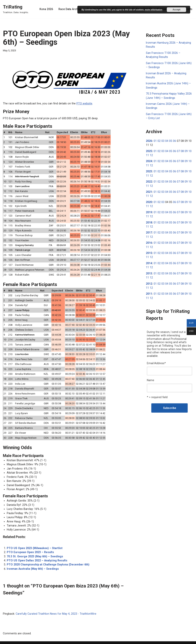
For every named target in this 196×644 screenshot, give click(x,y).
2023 (149, 170)
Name (151, 372)
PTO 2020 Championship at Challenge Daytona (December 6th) (47, 558)
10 (188, 150)
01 (155, 140)
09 (184, 150)
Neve (6, 640)
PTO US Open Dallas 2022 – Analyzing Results (36, 553)
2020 (149, 200)
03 (162, 140)
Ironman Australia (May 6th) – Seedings (32, 562)
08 (181, 150)
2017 (149, 230)
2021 (149, 190)
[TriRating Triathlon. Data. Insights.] (16, 9)
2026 (149, 140)
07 (177, 150)
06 (173, 140)
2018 (149, 220)
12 (151, 154)
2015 (149, 250)
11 (147, 154)
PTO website (81, 103)
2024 (149, 160)
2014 (149, 260)
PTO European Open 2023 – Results (29, 545)
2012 (149, 280)
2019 (149, 210)
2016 (149, 240)
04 (166, 140)
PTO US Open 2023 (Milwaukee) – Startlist (34, 541)
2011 (149, 290)
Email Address (156, 356)
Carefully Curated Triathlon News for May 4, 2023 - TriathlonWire (54, 607)
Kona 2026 (48, 9)
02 (159, 140)
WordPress (33, 640)
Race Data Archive (72, 9)
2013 (149, 270)
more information (153, 10)
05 (170, 140)
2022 (149, 180)
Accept (176, 10)
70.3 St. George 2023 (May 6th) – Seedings (34, 549)
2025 (149, 150)
